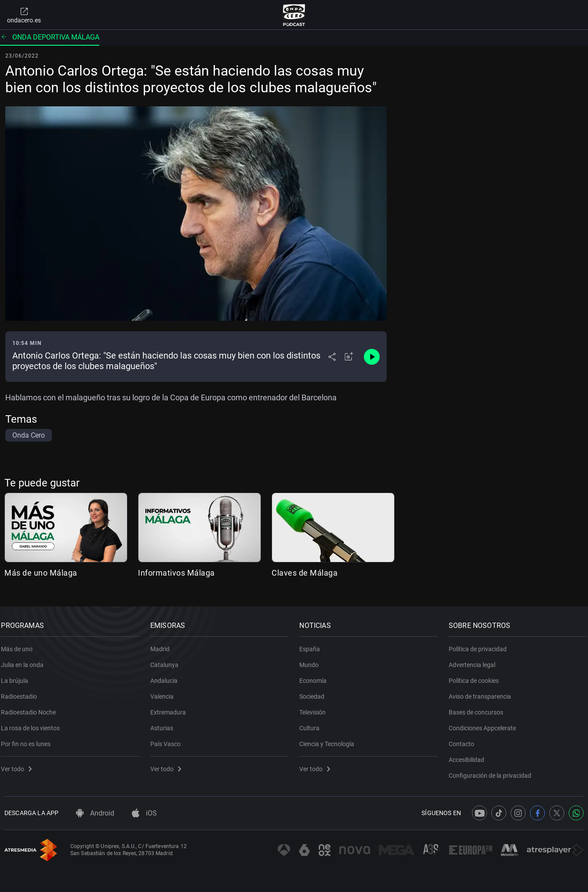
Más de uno (20, 644)
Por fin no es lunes (29, 739)
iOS (144, 813)
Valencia (165, 692)
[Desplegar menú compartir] (332, 357)
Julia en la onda (26, 660)
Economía (316, 676)
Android (95, 813)
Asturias (165, 723)
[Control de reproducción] (372, 357)
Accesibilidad (470, 755)
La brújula (18, 676)
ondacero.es (24, 15)
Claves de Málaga (305, 573)
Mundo (312, 660)
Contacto (465, 739)
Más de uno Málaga (41, 573)
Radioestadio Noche (32, 707)
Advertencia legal (475, 660)
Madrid (163, 644)
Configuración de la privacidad (494, 771)
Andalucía (167, 676)
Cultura (313, 723)
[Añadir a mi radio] (349, 357)
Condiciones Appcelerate (486, 723)
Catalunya (168, 660)
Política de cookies (477, 676)
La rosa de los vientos (34, 723)
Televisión (316, 707)
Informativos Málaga (176, 573)
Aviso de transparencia (483, 692)
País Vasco (169, 739)
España (313, 644)
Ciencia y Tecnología (330, 739)
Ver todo (20, 764)
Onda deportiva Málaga (50, 37)
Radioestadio (22, 692)
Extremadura (172, 707)
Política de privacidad (481, 644)
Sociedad (315, 692)
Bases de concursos (479, 707)
